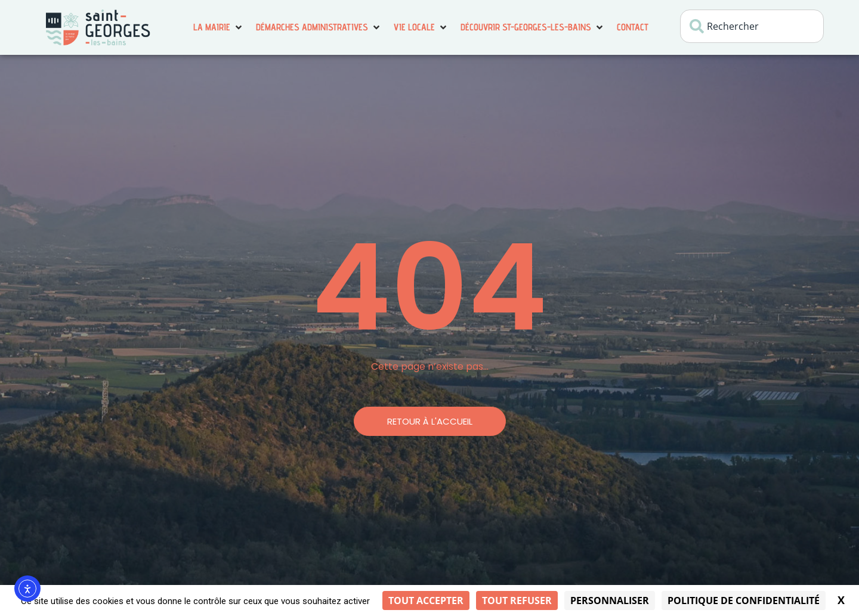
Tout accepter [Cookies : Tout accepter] (426, 600)
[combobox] (752, 26)
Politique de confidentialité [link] (744, 600)
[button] (219, 27)
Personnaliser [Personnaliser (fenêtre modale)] (610, 600)
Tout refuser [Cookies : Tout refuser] (517, 600)
